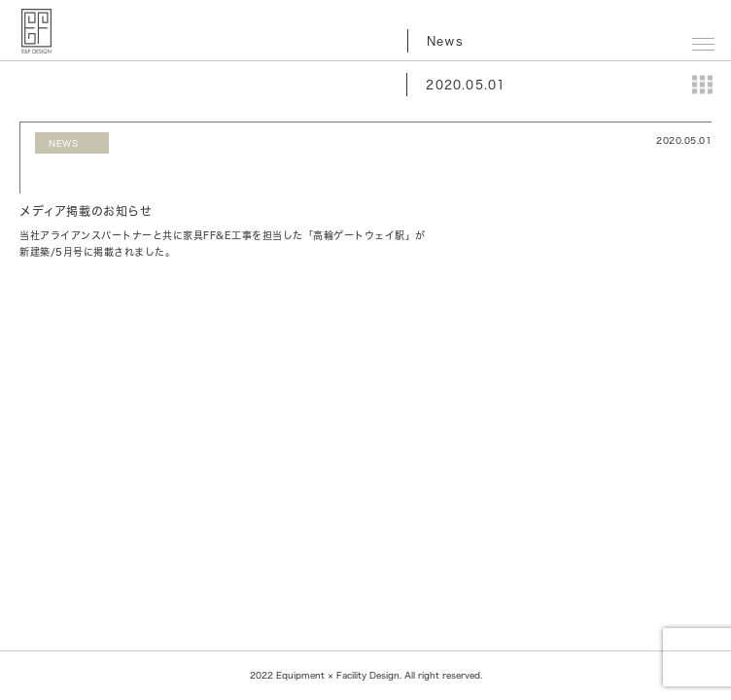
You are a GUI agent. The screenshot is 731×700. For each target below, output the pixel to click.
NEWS (63, 143)
